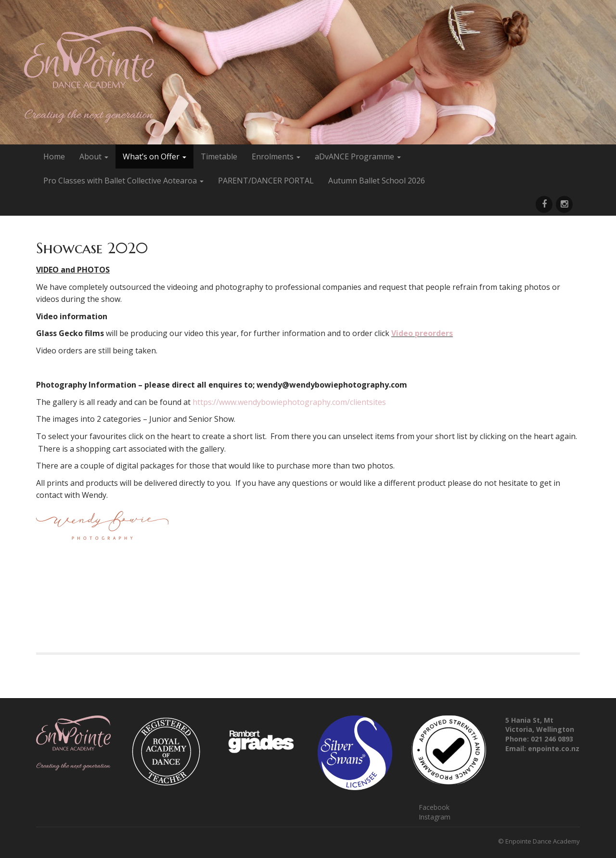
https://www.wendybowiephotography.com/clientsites (289, 402)
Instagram (435, 817)
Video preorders (422, 333)
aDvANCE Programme (358, 156)
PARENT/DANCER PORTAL (266, 181)
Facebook (434, 807)
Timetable (219, 156)
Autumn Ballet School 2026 (377, 181)
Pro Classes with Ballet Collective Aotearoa (123, 181)
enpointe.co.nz (554, 748)
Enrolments (276, 156)
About (94, 156)
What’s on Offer (154, 156)
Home (54, 156)
